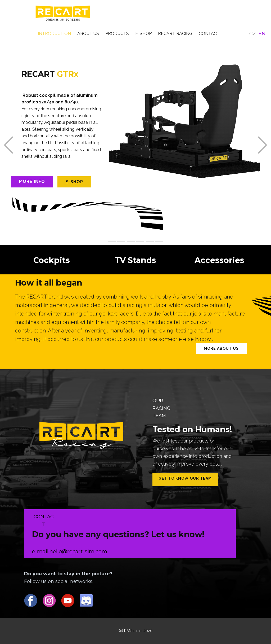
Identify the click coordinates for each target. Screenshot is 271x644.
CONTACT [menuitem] (209, 34)
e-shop (74, 182)
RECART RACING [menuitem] (175, 34)
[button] (9, 145)
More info (32, 181)
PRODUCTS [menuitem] (117, 34)
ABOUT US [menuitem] (88, 34)
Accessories (219, 260)
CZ (253, 34)
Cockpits (52, 260)
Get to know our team (185, 478)
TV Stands (135, 260)
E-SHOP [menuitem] (143, 34)
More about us (221, 348)
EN (262, 34)
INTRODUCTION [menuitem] (54, 34)
